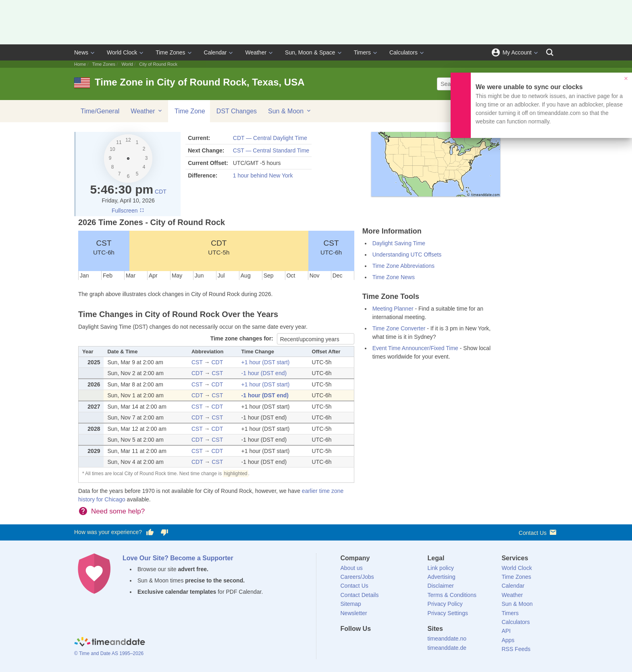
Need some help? (118, 511)
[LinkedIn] (374, 643)
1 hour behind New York (263, 175)
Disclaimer (441, 586)
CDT (161, 192)
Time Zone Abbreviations (403, 266)
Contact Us (538, 532)
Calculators (403, 52)
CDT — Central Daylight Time (270, 138)
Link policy (441, 568)
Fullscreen (128, 211)
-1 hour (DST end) (264, 373)
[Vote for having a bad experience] (164, 532)
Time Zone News (394, 277)
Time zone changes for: (243, 338)
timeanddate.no (447, 639)
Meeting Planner (393, 309)
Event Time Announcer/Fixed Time (415, 348)
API (506, 631)
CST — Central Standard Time (271, 150)
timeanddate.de (447, 648)
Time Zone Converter (399, 328)
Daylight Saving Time (399, 243)
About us (352, 568)
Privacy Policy (445, 604)
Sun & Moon (290, 111)
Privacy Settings (448, 613)
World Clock (122, 52)
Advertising (442, 577)
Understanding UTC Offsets (407, 255)
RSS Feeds (516, 649)
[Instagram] (387, 643)
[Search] (550, 52)
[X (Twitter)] (360, 643)
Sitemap (351, 604)
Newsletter (354, 613)
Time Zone (190, 111)
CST (104, 247)
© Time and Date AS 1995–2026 (109, 653)
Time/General (100, 111)
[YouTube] (401, 643)
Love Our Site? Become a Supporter (178, 558)
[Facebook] (347, 643)
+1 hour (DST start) (266, 362)
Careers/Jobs (357, 577)
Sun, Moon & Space (310, 52)
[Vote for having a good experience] (150, 532)
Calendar (215, 52)
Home (80, 64)
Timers (362, 52)
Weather (256, 52)
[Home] (110, 643)
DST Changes (237, 111)
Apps (508, 640)
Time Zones (170, 52)
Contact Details (360, 595)
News (81, 52)
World (127, 64)
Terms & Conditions (452, 595)
